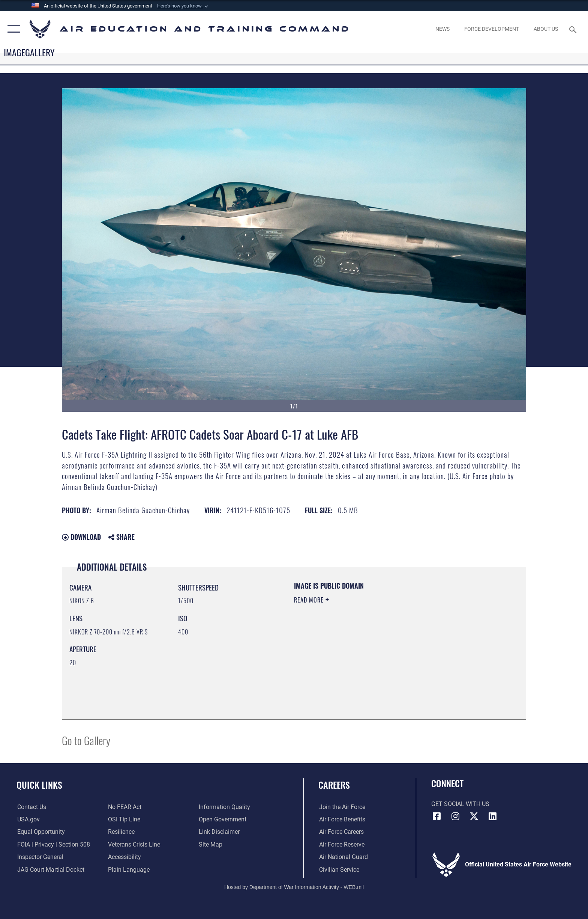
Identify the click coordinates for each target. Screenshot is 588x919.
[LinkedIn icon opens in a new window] (493, 816)
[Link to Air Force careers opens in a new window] (341, 832)
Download (81, 537)
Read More (310, 600)
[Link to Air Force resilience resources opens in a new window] (121, 832)
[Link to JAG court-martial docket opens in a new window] (50, 870)
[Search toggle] (574, 29)
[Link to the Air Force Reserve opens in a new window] (341, 844)
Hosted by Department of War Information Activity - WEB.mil (294, 887)
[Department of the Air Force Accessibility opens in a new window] (124, 857)
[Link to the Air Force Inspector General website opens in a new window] (40, 857)
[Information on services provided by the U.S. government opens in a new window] (28, 819)
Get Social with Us (460, 804)
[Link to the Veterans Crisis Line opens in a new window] (134, 844)
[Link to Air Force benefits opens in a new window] (341, 819)
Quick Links (39, 785)
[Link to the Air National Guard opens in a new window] (343, 857)
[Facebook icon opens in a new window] (437, 816)
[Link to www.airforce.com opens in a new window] (341, 807)
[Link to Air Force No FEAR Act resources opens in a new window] (125, 807)
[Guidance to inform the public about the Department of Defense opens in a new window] (225, 807)
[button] (183, 6)
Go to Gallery (86, 740)
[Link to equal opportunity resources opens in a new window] (40, 832)
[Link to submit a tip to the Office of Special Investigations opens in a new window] (124, 819)
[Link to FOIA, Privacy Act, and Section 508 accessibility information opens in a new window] (53, 844)
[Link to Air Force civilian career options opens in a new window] (338, 870)
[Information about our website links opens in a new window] (220, 832)
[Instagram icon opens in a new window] (455, 816)
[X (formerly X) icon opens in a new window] (474, 816)
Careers (334, 785)
